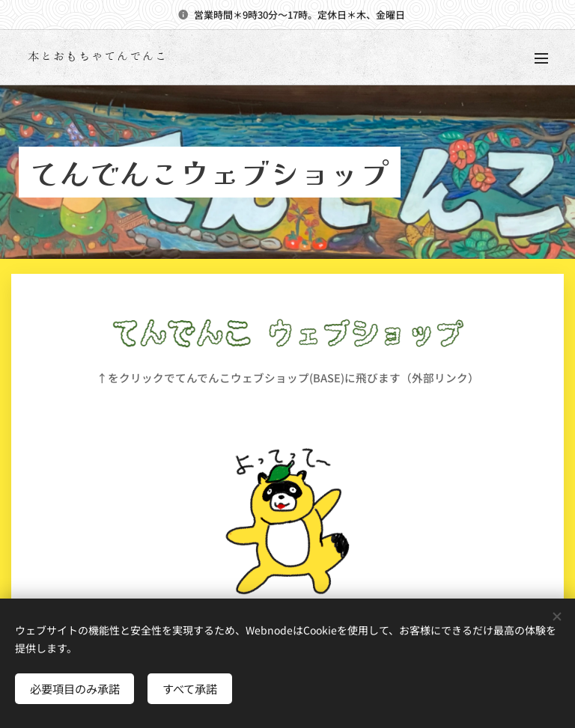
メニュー (541, 58)
